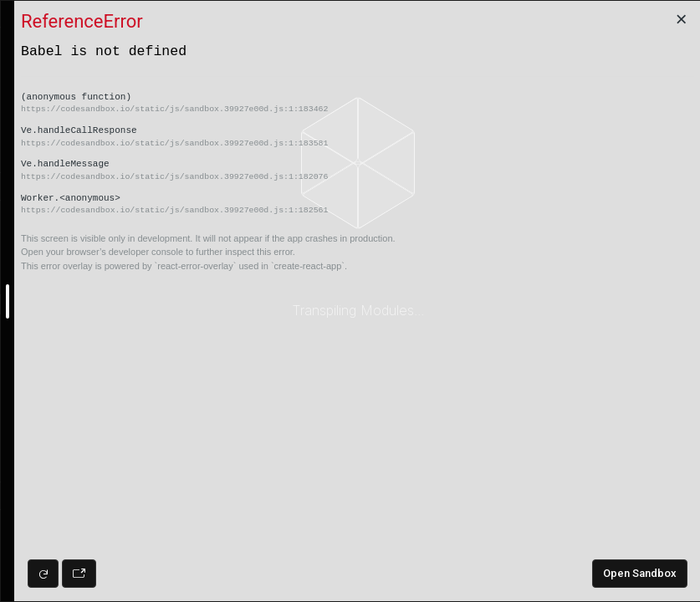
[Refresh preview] (43, 574)
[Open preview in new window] (79, 574)
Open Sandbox (640, 573)
